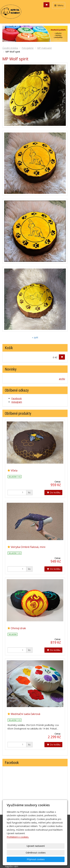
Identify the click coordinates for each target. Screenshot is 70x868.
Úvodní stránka (10, 48)
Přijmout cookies (36, 859)
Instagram (17, 402)
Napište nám (11, 866)
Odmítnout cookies (36, 853)
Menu (59, 5)
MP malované (44, 48)
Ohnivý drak (18, 628)
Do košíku (53, 492)
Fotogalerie (28, 48)
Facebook (17, 398)
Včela (14, 470)
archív (62, 379)
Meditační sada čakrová (25, 714)
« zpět (35, 337)
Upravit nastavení (36, 846)
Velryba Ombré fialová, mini (28, 547)
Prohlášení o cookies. (18, 837)
